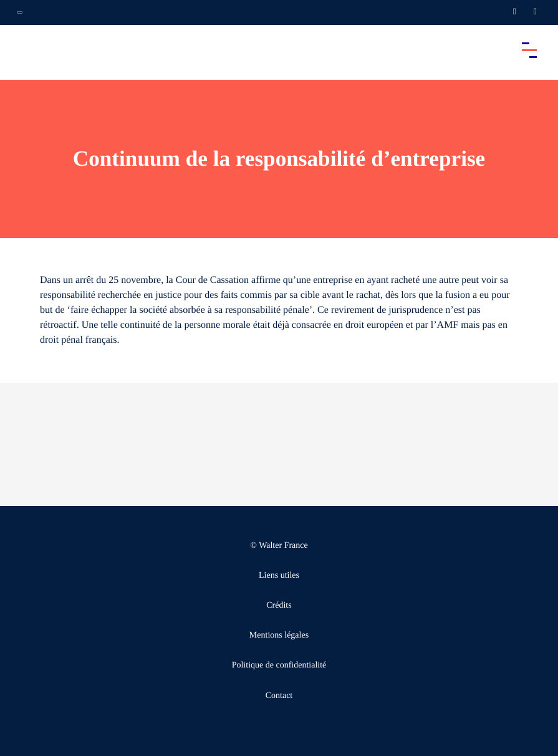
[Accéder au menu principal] (529, 50)
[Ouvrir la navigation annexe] (20, 12)
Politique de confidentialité (279, 665)
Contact (279, 696)
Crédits (279, 605)
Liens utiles (279, 576)
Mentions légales (279, 635)
